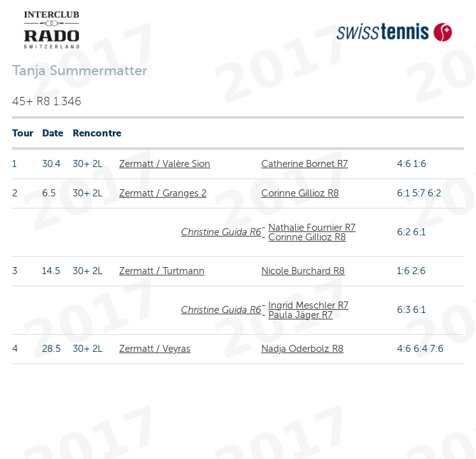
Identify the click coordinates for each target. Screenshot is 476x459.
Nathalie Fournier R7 (312, 228)
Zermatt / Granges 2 (163, 193)
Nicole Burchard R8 (303, 271)
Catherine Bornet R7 (305, 164)
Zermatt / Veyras (155, 349)
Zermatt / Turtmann (162, 271)
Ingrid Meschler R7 (308, 305)
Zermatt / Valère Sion (165, 164)
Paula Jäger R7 (300, 315)
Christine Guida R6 (221, 232)
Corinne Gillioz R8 (300, 193)
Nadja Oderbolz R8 (302, 349)
